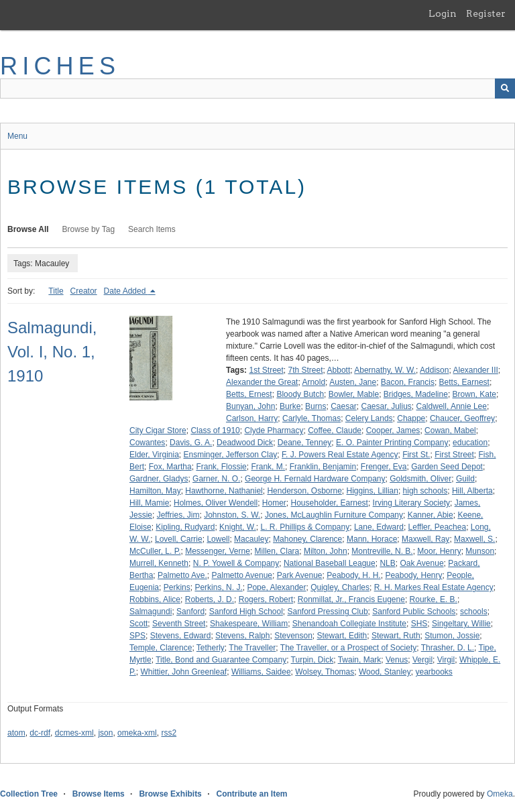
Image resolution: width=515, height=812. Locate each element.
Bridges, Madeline (416, 394)
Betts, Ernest (249, 394)
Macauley (251, 539)
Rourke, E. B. (434, 599)
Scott (138, 624)
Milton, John (326, 551)
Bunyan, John (250, 406)
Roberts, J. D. (210, 599)
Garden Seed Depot (447, 467)
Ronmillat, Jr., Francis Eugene (351, 599)
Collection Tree (29, 794)
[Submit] (505, 89)
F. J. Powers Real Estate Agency (340, 455)
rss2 (169, 733)
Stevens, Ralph (242, 636)
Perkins (177, 587)
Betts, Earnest (464, 382)
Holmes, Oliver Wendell (216, 503)
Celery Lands (369, 418)
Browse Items (99, 794)
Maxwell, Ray (425, 539)
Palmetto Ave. (182, 575)
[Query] (257, 89)
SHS (419, 624)
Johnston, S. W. (232, 515)
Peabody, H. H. (353, 575)
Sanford (190, 612)
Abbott (339, 370)
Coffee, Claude (335, 430)
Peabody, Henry (413, 575)
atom (16, 733)
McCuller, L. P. (155, 551)
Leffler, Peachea (438, 527)
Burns (316, 406)
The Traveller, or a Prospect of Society (348, 648)
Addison (434, 370)
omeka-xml (137, 733)
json (105, 733)
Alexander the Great (262, 382)
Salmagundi (151, 612)
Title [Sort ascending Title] (56, 291)
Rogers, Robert (266, 599)
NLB (387, 563)
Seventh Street (179, 624)
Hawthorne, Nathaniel (224, 491)
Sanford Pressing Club (328, 612)
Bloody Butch (300, 394)
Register (486, 13)
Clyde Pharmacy (274, 430)
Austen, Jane (353, 382)
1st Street (266, 370)
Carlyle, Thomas (311, 418)
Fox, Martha (170, 467)
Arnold (313, 382)
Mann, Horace (372, 539)
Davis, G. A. (191, 443)
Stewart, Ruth (396, 636)
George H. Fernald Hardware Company (315, 479)
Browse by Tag (89, 229)
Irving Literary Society (411, 503)
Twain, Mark (360, 660)
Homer (274, 503)
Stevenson (293, 636)
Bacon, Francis (408, 382)
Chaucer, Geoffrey (462, 418)
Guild (465, 479)
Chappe (411, 418)
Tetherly (211, 648)
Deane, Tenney (305, 443)
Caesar (344, 406)
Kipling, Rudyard (185, 527)
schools (474, 612)
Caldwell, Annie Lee (452, 406)
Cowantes (147, 443)
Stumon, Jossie (452, 636)
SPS (137, 636)
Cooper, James (393, 430)
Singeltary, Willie (461, 624)
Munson (480, 551)
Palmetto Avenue (242, 575)
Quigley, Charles (340, 587)
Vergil (422, 660)
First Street (454, 455)
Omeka (500, 794)
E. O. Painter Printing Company (392, 443)
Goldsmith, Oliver (420, 479)
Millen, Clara (277, 551)
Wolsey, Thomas (325, 672)
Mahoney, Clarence (307, 539)
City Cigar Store (158, 430)
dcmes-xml (74, 733)
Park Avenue (300, 575)
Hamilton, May (155, 491)
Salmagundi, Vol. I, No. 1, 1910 (52, 352)
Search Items (152, 229)
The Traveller (252, 648)
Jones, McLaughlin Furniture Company (334, 515)
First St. (416, 455)
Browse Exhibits (170, 794)
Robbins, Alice (155, 599)
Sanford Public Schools (414, 612)
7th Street (306, 370)
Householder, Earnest (330, 503)
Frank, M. (268, 467)
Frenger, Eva (384, 467)
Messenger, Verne (218, 551)
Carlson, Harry (252, 418)
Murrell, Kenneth (159, 563)
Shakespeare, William (249, 624)
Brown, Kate (474, 394)
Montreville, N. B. (382, 551)
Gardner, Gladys (159, 479)
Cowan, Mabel (450, 430)
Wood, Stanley (385, 672)
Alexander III (475, 370)
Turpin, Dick (312, 660)
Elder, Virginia (154, 455)
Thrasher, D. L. (448, 648)
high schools (425, 491)
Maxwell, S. (474, 539)
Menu (17, 136)
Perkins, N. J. (218, 587)
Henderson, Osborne (304, 491)
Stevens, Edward (181, 636)
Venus (397, 660)
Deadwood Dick (245, 443)
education (470, 443)
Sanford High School (246, 612)
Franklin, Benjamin (323, 467)
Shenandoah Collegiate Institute (349, 624)
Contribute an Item (251, 794)
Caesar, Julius (386, 406)
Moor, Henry (439, 551)
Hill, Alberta (472, 491)
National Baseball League (330, 563)
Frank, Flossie (221, 467)
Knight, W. (238, 527)
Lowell (218, 539)
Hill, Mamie (149, 503)
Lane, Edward (379, 527)
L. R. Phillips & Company (305, 527)
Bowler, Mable (354, 394)
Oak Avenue (421, 563)
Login (443, 13)
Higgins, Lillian (373, 491)
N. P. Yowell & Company (236, 563)
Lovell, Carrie (179, 539)
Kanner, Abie (431, 515)
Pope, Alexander (276, 587)
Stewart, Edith (342, 636)
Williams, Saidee (261, 672)
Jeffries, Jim (178, 515)
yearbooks (434, 672)
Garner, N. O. (216, 479)
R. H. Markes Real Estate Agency (434, 587)
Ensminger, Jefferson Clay (231, 455)
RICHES (60, 66)
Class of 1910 (215, 430)
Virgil (446, 660)
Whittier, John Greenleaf (183, 672)
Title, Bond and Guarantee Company (221, 660)
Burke (290, 406)
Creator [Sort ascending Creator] (84, 291)
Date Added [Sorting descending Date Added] (126, 291)
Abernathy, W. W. (385, 370)
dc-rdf (40, 733)
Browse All (28, 229)
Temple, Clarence (161, 648)
